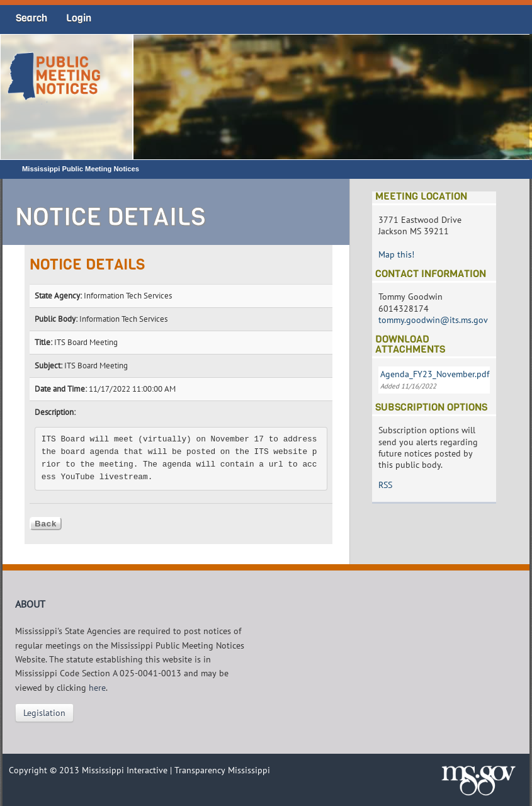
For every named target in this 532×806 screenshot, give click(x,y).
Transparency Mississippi (222, 770)
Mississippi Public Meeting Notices (81, 169)
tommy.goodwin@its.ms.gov (433, 320)
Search (31, 18)
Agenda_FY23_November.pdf (435, 374)
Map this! (396, 254)
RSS (385, 485)
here (97, 688)
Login (79, 18)
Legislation (44, 713)
